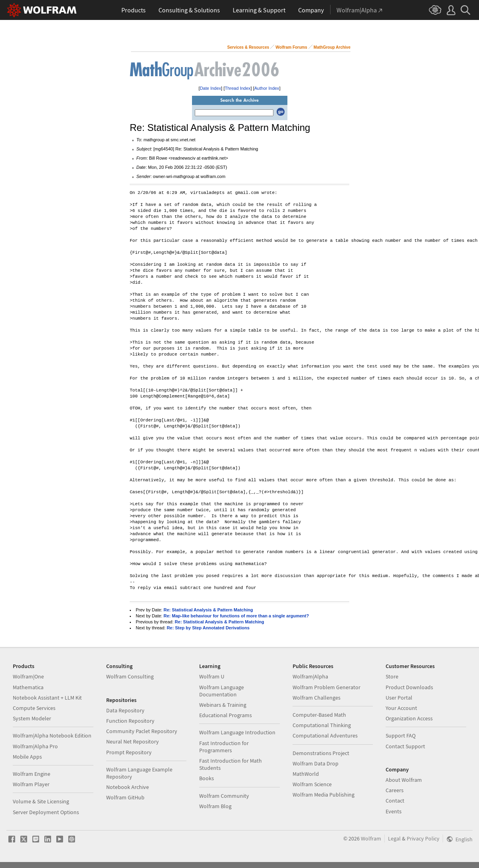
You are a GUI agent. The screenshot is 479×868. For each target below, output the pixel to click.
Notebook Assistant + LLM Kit (47, 698)
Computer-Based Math (319, 715)
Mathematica (28, 687)
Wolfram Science (312, 784)
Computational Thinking (322, 725)
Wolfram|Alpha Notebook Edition (52, 736)
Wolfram (371, 838)
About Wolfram (404, 780)
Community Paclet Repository (142, 731)
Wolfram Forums (291, 47)
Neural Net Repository (133, 741)
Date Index (211, 88)
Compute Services (34, 708)
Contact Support (405, 746)
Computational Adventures (325, 736)
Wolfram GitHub (125, 797)
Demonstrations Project (321, 753)
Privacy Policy (423, 838)
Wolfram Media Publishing (324, 795)
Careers (395, 790)
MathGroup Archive (332, 47)
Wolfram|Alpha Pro (35, 746)
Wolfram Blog (215, 806)
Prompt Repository (129, 752)
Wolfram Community (224, 796)
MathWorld (306, 774)
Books (207, 778)
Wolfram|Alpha (310, 676)
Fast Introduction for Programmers (224, 747)
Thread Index (238, 88)
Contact (395, 801)
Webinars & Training (223, 705)
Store (392, 676)
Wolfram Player (31, 784)
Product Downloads (409, 687)
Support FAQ (401, 736)
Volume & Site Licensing (41, 801)
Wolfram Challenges (317, 698)
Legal (394, 838)
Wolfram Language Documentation (222, 691)
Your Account (401, 708)
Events (394, 811)
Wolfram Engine (32, 774)
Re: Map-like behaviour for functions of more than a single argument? (236, 616)
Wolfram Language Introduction (237, 732)
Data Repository (125, 710)
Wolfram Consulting (130, 676)
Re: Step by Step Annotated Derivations (208, 628)
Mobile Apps (27, 757)
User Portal (399, 698)
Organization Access (409, 718)
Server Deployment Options (46, 812)
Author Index (267, 88)
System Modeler (32, 718)
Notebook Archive (128, 787)
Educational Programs (226, 715)
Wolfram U (212, 676)
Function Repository (130, 721)
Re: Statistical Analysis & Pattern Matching (208, 610)
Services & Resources (248, 47)
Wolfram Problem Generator (327, 687)
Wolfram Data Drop (316, 763)
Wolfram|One (28, 676)
